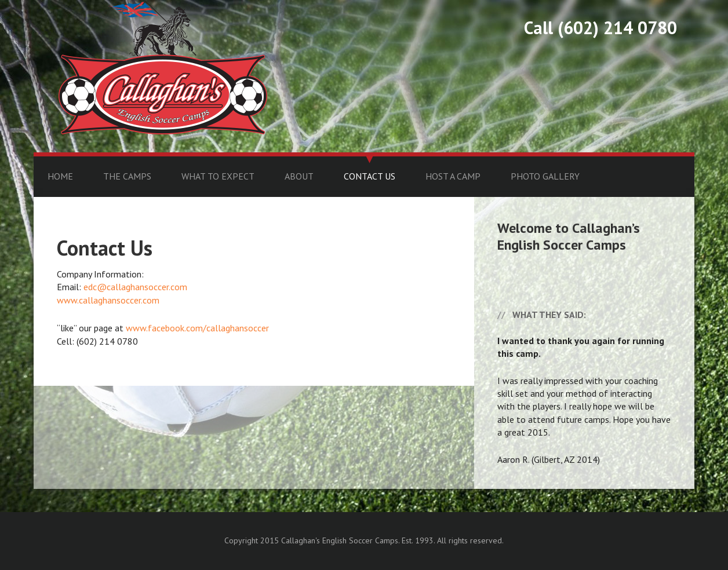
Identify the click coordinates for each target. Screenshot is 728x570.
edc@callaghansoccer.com (135, 287)
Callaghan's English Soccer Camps (163, 67)
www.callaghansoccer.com (108, 300)
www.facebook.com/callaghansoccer (197, 328)
